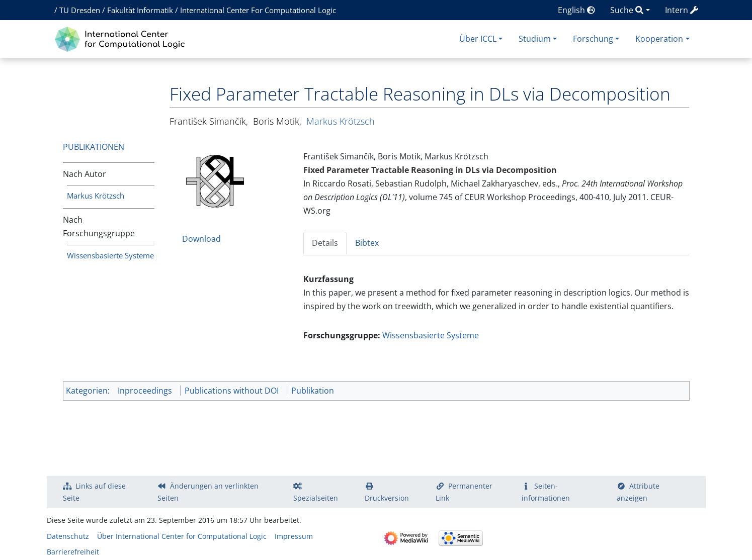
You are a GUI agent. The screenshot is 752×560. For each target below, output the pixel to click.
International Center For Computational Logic (258, 10)
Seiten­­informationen (546, 492)
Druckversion (387, 498)
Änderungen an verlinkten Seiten (208, 492)
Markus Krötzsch (96, 196)
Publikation (313, 391)
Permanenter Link (464, 492)
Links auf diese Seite (95, 492)
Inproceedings (145, 391)
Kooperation (659, 39)
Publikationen (94, 147)
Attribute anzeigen (638, 492)
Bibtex (367, 243)
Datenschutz (68, 536)
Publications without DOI (232, 391)
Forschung (593, 39)
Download (201, 239)
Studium (535, 39)
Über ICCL (478, 39)
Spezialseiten (316, 498)
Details (325, 243)
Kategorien (87, 391)
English (576, 10)
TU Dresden (80, 10)
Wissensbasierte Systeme (110, 255)
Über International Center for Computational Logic (182, 536)
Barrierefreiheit (73, 552)
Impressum (294, 536)
